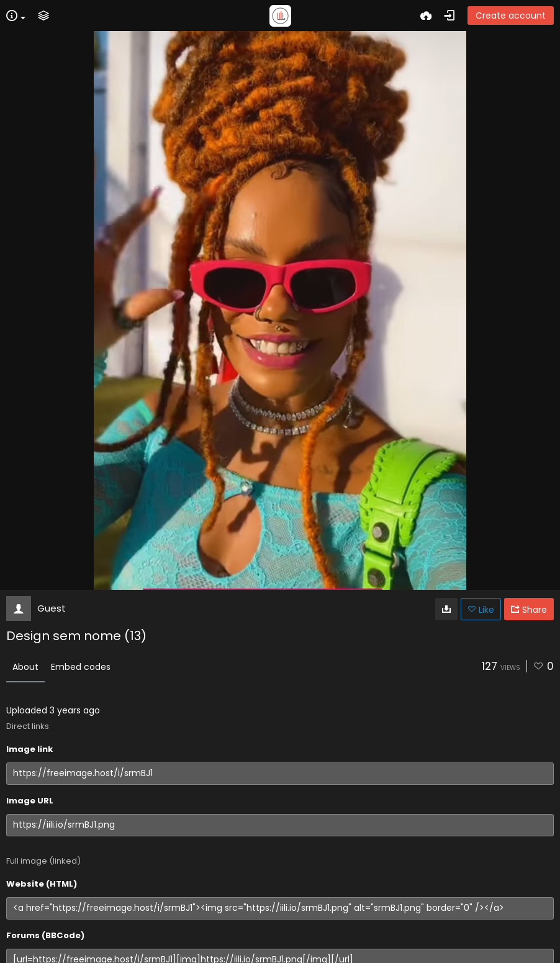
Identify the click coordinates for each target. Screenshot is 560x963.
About (25, 667)
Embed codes (81, 667)
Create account (511, 16)
